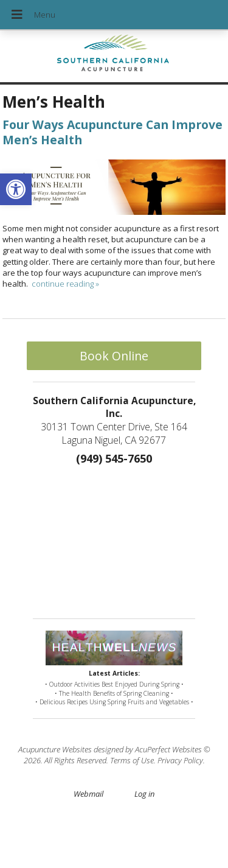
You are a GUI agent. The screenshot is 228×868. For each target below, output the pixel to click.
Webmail (88, 794)
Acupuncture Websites (55, 749)
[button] (16, 189)
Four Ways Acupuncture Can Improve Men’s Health (112, 132)
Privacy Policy (180, 760)
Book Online (114, 356)
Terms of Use (132, 760)
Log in (144, 794)
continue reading (65, 284)
